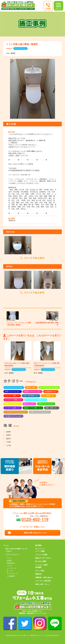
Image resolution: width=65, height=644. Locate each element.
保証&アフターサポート (44, 558)
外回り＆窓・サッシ (42, 584)
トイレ (9, 558)
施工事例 (38, 545)
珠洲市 (9, 435)
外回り (31, 388)
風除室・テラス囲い (33, 408)
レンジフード (12, 568)
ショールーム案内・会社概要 (42, 566)
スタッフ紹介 (40, 571)
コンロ (9, 566)
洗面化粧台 (11, 563)
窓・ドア (10, 571)
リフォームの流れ (41, 555)
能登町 (13, 53)
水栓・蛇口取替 (31, 396)
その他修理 (11, 576)
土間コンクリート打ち (40, 412)
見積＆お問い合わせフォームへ (35, 533)
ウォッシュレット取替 (36, 400)
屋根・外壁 (52, 408)
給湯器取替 (51, 392)
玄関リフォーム (46, 404)
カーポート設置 (13, 408)
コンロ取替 (49, 396)
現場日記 (38, 574)
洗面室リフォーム (32, 392)
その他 (9, 445)
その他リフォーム (13, 416)
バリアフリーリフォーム (16, 412)
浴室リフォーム (13, 392)
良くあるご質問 (41, 561)
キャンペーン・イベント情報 (41, 550)
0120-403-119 (35, 519)
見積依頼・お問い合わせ (44, 577)
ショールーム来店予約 (43, 581)
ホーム (6, 545)
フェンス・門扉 (12, 396)
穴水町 (9, 442)
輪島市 (9, 439)
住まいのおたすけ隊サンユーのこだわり (16, 550)
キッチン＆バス (12, 574)
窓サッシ (29, 404)
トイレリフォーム (21, 48)
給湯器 (9, 561)
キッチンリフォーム (49, 388)
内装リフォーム (13, 404)
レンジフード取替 (13, 400)
